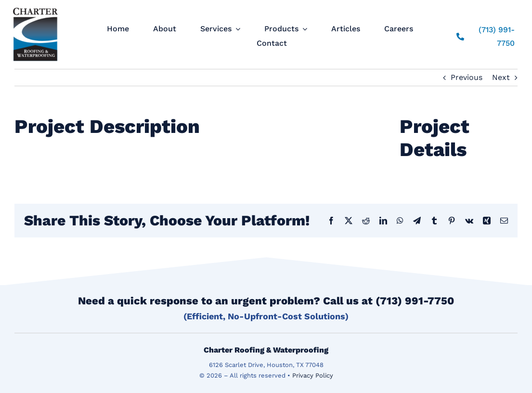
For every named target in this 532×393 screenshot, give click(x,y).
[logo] (35, 7)
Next (501, 77)
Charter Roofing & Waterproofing (266, 350)
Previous (467, 77)
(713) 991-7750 (415, 301)
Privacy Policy (313, 375)
